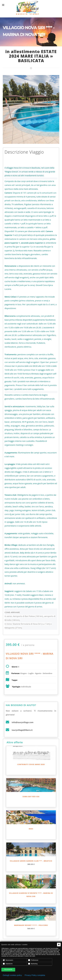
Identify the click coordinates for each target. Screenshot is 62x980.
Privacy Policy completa (35, 975)
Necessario (8, 960)
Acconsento (8, 969)
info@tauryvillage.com (23, 722)
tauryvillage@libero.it (22, 730)
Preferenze (33, 960)
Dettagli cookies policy (12, 975)
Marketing (33, 964)
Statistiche (8, 964)
